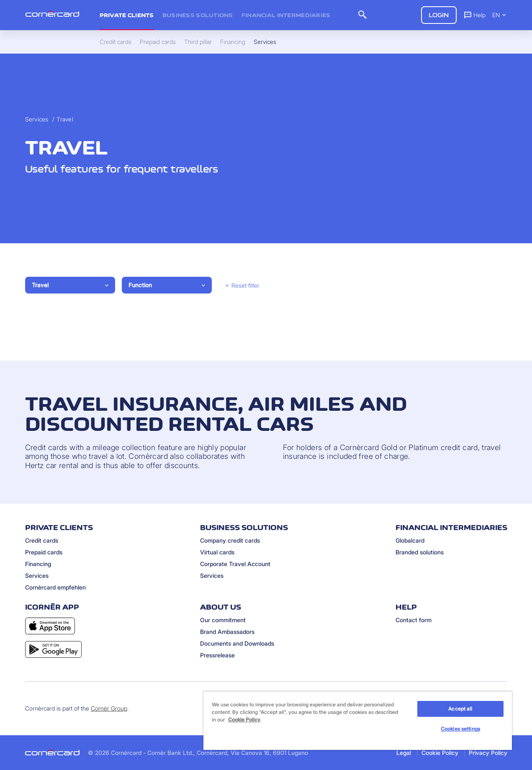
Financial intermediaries (286, 15)
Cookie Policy (440, 753)
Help (474, 15)
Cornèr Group (109, 708)
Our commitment (223, 620)
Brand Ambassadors (227, 632)
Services (37, 119)
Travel (65, 119)
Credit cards (42, 540)
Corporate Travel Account (235, 564)
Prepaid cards (44, 552)
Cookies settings (460, 729)
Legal (404, 753)
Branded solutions (420, 552)
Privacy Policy (488, 753)
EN (500, 15)
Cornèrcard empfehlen (55, 587)
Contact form (414, 620)
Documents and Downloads (237, 643)
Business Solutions (198, 15)
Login (439, 15)
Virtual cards (217, 552)
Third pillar (198, 42)
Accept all (460, 709)
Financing (38, 564)
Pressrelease (217, 655)
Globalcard (410, 540)
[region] (358, 721)
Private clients (127, 15)
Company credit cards (230, 540)
